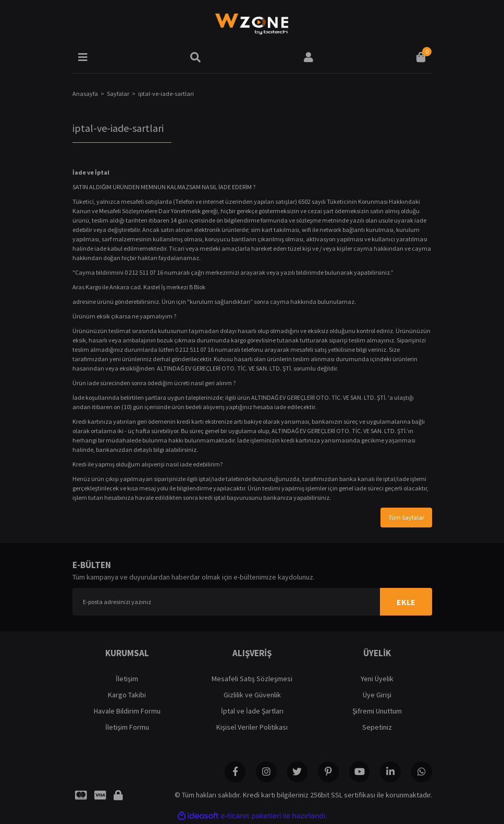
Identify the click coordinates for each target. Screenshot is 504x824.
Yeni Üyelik (377, 679)
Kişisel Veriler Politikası (252, 727)
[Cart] (421, 57)
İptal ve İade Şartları (252, 711)
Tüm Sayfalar (406, 517)
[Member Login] (309, 57)
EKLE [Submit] (406, 602)
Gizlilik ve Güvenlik (252, 695)
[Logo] (252, 23)
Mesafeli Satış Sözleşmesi (252, 679)
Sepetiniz (377, 727)
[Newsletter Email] (252, 602)
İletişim (127, 679)
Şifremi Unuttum (377, 711)
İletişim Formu (127, 727)
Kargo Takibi (127, 695)
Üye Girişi (377, 695)
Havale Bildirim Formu (127, 711)
